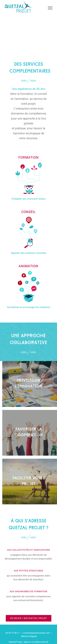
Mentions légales (29, 636)
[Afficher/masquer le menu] (50, 8)
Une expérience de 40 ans (28, 89)
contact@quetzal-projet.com (36, 633)
